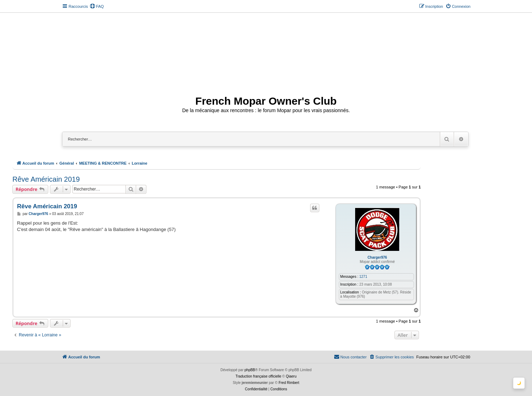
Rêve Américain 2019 (46, 179)
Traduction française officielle (259, 376)
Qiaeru (291, 376)
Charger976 (377, 257)
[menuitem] (97, 6)
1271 (363, 277)
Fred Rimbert (289, 383)
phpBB (250, 370)
